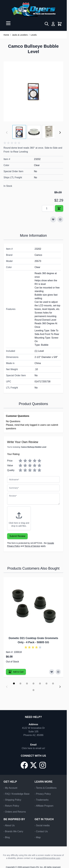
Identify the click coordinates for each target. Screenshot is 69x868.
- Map (38, 837)
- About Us (9, 825)
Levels (34, 35)
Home (6, 35)
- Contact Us (41, 831)
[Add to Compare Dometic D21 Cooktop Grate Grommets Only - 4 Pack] (58, 672)
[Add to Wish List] (53, 219)
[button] (12, 143)
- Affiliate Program (44, 806)
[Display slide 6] (46, 683)
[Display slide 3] (27, 683)
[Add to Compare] (60, 219)
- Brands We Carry (13, 831)
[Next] (60, 133)
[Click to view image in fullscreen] (33, 91)
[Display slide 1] (14, 683)
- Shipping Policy (12, 800)
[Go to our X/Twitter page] (33, 765)
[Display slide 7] (53, 683)
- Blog (7, 837)
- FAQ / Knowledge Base (17, 794)
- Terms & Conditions (46, 788)
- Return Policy (11, 806)
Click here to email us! (33, 748)
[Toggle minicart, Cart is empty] (60, 24)
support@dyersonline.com (48, 858)
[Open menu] (8, 23)
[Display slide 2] (20, 683)
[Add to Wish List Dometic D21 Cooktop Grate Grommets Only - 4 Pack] (52, 672)
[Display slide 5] (40, 683)
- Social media (42, 825)
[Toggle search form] (47, 24)
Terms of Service (32, 546)
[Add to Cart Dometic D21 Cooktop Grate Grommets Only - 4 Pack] (16, 672)
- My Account (10, 788)
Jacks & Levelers (20, 35)
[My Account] (53, 24)
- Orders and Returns (15, 812)
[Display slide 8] (33, 690)
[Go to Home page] (33, 10)
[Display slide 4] (33, 683)
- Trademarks (42, 800)
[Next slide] (60, 687)
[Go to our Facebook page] (24, 765)
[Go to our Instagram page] (43, 765)
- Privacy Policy (43, 794)
